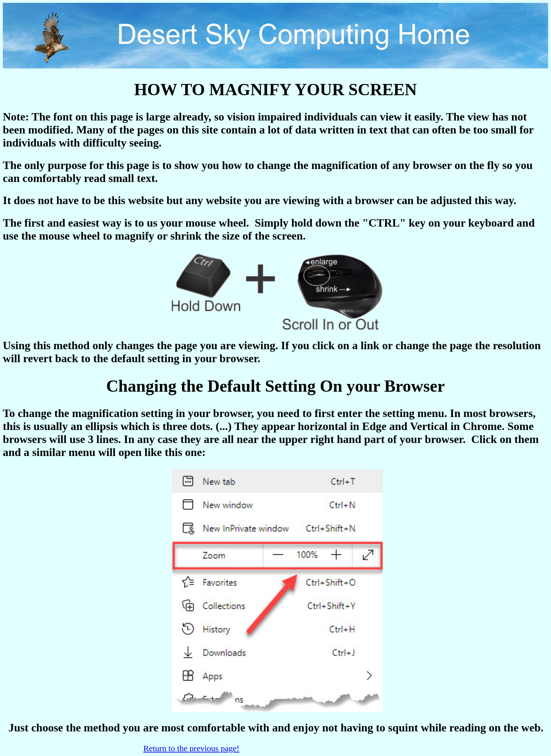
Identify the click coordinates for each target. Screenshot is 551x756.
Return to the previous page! (191, 748)
